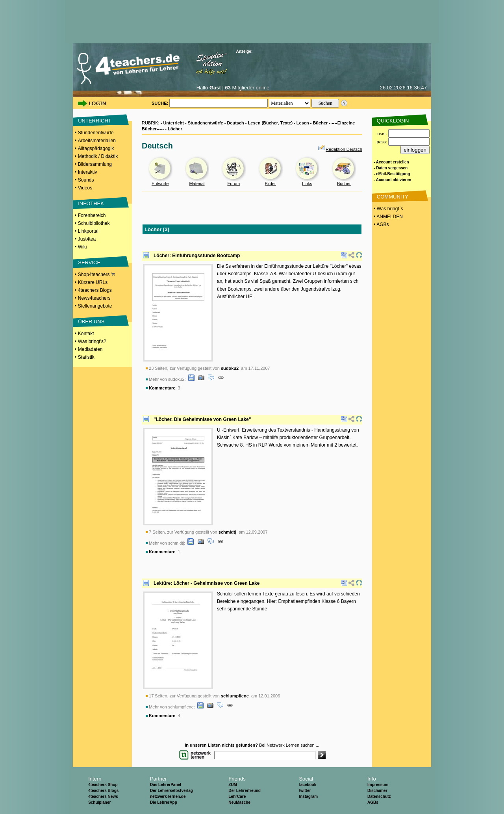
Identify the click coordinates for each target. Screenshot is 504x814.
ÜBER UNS (91, 322)
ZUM (233, 785)
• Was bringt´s (388, 209)
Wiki (82, 247)
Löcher (175, 129)
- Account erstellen (391, 162)
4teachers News (103, 796)
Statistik (86, 357)
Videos (85, 188)
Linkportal (88, 231)
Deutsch (235, 123)
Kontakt (86, 334)
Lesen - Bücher (312, 123)
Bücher (344, 184)
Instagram (308, 796)
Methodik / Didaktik (98, 156)
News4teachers (94, 298)
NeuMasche (239, 802)
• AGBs (381, 224)
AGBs (373, 802)
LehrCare (237, 796)
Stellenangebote (95, 306)
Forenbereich (92, 215)
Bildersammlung (95, 164)
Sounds (86, 180)
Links (307, 184)
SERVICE (89, 262)
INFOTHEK (91, 203)
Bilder (271, 184)
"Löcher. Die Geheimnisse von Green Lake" (202, 419)
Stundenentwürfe (96, 133)
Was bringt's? (92, 341)
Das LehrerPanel (166, 785)
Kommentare (162, 388)
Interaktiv (88, 172)
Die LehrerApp (164, 802)
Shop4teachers (96, 274)
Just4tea (87, 239)
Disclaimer (377, 791)
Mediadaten (90, 349)
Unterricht (173, 123)
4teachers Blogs (95, 290)
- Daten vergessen (391, 168)
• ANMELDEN (388, 217)
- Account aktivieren (392, 180)
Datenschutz (379, 796)
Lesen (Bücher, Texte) (271, 123)
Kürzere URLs (93, 282)
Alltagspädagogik (96, 148)
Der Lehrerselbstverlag (171, 791)
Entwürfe (160, 184)
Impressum (378, 785)
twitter (305, 791)
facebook (308, 785)
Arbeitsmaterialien (97, 141)
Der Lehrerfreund (245, 791)
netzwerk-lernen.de (168, 796)
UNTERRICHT (95, 121)
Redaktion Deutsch (344, 149)
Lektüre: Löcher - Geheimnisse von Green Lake (207, 583)
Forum (233, 184)
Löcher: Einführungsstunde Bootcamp (197, 256)
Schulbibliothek (94, 223)
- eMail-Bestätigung (392, 174)
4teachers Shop (103, 785)
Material (197, 184)
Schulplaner (99, 802)
